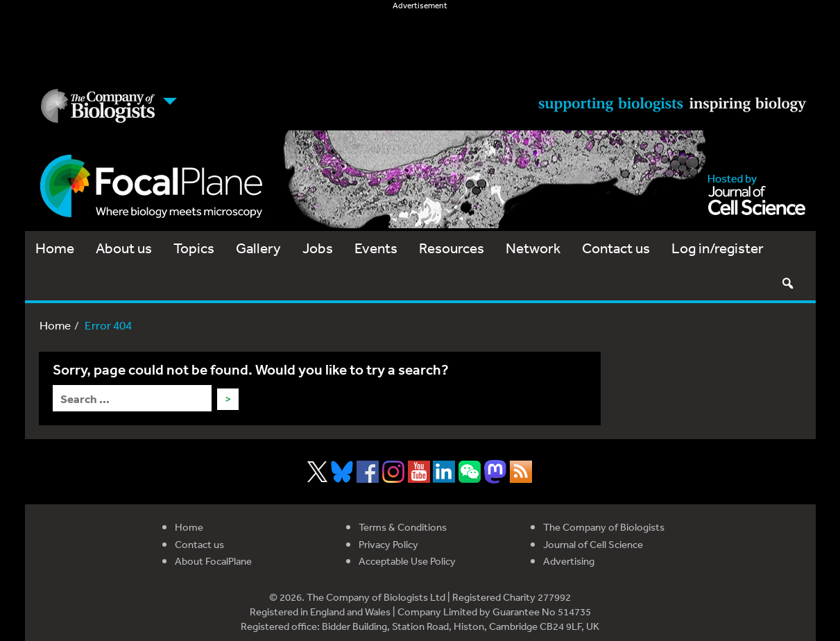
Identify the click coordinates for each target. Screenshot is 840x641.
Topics (194, 248)
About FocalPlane (213, 561)
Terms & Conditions (403, 527)
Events (376, 248)
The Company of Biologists (604, 527)
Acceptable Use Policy (407, 561)
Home (55, 248)
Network (533, 248)
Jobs (318, 248)
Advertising (569, 561)
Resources (452, 248)
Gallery (258, 248)
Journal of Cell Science (593, 544)
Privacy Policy (388, 544)
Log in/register (718, 248)
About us (124, 248)
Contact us (616, 248)
